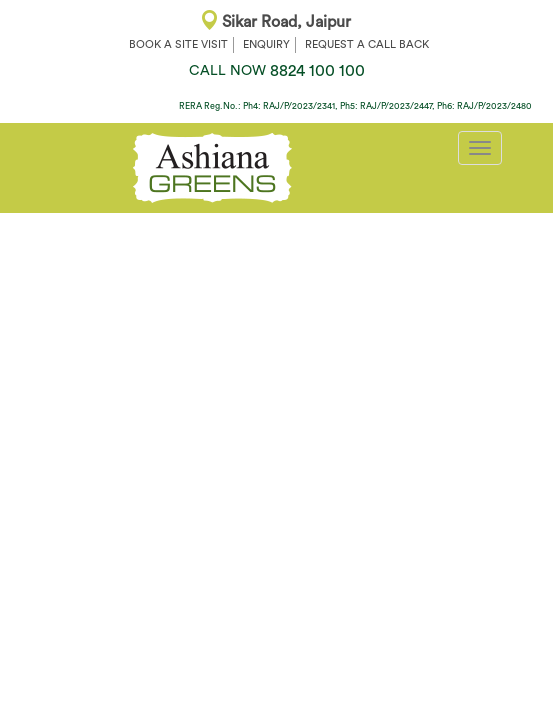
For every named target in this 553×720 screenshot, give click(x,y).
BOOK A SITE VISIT (178, 44)
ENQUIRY (266, 44)
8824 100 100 (277, 71)
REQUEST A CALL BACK (367, 44)
